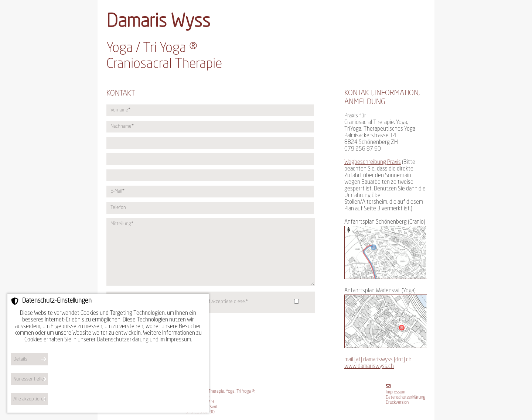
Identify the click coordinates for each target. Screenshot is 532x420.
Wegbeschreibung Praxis (373, 163)
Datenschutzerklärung (405, 397)
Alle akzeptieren (30, 399)
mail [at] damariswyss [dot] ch (378, 360)
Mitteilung (122, 224)
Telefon (118, 208)
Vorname (120, 110)
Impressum (395, 392)
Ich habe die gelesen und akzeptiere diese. (181, 302)
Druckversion (397, 403)
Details (20, 359)
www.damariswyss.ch (369, 367)
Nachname (122, 126)
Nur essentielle (29, 379)
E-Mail (117, 191)
